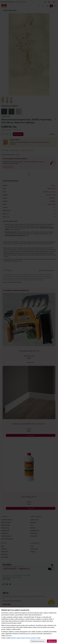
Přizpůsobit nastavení (38, 641)
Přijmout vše (52, 641)
